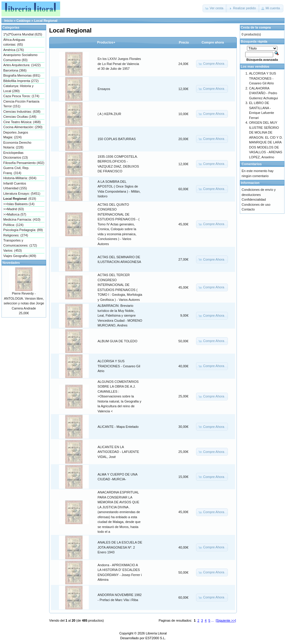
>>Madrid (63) (14, 209)
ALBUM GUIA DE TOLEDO (118, 341)
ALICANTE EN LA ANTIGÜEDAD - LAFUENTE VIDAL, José (118, 452)
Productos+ (106, 42)
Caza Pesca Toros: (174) (21, 96)
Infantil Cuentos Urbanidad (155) (15, 186)
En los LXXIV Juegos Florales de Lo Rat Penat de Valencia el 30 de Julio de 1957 (119, 64)
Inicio (8, 21)
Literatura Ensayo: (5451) (22, 193)
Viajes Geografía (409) (20, 256)
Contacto (248, 209)
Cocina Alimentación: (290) (23, 127)
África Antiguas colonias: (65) (14, 42)
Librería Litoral (156, 633)
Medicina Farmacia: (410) (22, 219)
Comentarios (252, 164)
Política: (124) (13, 225)
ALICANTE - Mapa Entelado (118, 427)
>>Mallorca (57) (15, 214)
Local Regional (46, 21)
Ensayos (104, 89)
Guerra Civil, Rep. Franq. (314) (16, 170)
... (213, 620)
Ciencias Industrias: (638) (22, 112)
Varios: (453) (13, 250)
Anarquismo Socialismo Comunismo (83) (20, 57)
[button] (215, 8)
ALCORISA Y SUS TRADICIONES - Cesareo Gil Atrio (119, 366)
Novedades (11, 263)
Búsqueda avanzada (262, 60)
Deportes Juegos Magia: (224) (16, 135)
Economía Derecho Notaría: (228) (17, 145)
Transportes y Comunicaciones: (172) (20, 243)
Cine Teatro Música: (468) (22, 122)
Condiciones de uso (256, 205)
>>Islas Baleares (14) (19, 204)
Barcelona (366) (15, 70)
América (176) (14, 50)
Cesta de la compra (256, 27)
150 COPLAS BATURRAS (117, 139)
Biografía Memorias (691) (22, 75)
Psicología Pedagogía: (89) (23, 230)
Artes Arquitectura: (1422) (22, 65)
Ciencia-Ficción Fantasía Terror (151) (21, 104)
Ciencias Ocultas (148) (20, 117)
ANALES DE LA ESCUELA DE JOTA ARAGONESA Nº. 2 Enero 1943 (120, 547)
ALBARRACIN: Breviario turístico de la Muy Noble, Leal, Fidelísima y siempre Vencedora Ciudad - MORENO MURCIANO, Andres (120, 315)
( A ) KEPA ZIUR (109, 114)
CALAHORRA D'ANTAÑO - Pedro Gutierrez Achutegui (264, 93)
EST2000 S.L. (156, 638)
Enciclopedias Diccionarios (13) (16, 155)
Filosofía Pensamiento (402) (24, 163)
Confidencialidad (254, 199)
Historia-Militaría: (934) (20, 178)
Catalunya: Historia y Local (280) (18, 88)
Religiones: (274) (16, 235)
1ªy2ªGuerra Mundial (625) (23, 34)
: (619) (20, 199)
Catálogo (23, 21)
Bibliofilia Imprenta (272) (21, 81)
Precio (184, 42)
